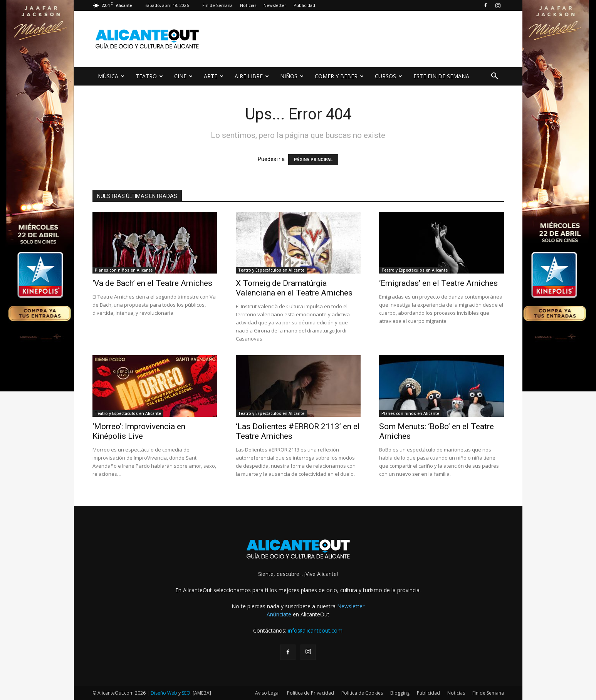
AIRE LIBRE (252, 76)
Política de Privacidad (311, 693)
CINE (183, 76)
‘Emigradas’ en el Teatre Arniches (438, 283)
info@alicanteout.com (315, 630)
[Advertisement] (364, 39)
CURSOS (389, 76)
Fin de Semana (217, 5)
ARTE (214, 76)
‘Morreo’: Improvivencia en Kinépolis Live (139, 431)
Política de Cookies (362, 693)
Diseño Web (164, 693)
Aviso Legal (267, 693)
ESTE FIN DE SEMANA (441, 76)
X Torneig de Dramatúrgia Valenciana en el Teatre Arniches (294, 288)
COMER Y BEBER (339, 76)
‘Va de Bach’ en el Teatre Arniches (152, 283)
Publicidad (304, 5)
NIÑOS (292, 76)
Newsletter (275, 5)
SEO (186, 693)
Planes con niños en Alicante (124, 270)
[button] (495, 77)
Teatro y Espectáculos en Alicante (271, 270)
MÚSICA (111, 76)
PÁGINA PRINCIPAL (313, 160)
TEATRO (149, 76)
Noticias (248, 5)
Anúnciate (279, 614)
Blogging (400, 693)
